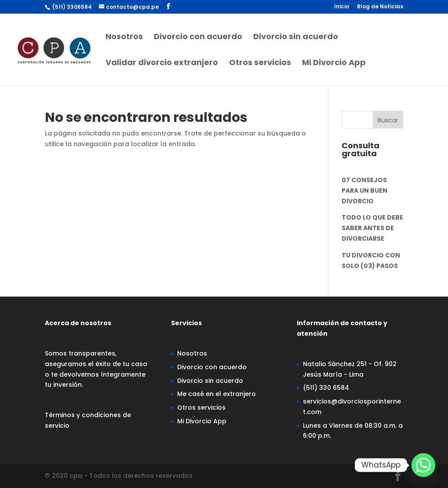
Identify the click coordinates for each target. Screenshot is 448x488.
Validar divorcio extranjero (162, 64)
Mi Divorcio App (334, 64)
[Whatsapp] (423, 465)
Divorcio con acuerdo (198, 38)
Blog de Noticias (380, 7)
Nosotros (124, 38)
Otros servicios (260, 64)
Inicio (342, 7)
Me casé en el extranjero (217, 394)
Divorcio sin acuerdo (296, 38)
